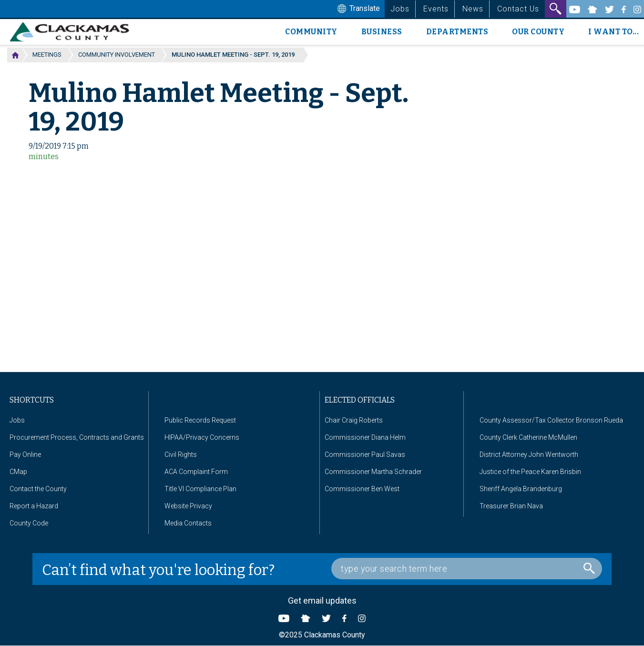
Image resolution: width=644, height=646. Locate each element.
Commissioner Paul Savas (365, 454)
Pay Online (25, 454)
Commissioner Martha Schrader (373, 472)
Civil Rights (181, 454)
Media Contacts (188, 523)
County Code (29, 523)
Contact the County (38, 489)
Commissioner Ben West (362, 489)
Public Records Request (200, 420)
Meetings (47, 55)
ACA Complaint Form (196, 472)
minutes (44, 156)
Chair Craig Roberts (354, 420)
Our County (538, 32)
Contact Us (518, 9)
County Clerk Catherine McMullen (528, 437)
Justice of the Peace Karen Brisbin (530, 472)
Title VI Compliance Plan (200, 489)
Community (311, 32)
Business (382, 32)
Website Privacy (188, 506)
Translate (358, 9)
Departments (457, 32)
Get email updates (322, 601)
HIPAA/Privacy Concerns (202, 437)
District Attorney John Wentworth (529, 454)
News (473, 9)
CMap (18, 472)
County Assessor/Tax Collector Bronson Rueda (551, 420)
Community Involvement (117, 55)
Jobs (400, 9)
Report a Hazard (34, 506)
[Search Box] (467, 569)
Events (436, 9)
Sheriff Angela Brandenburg (521, 489)
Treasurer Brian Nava (511, 506)
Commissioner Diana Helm (365, 437)
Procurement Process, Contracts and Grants (77, 437)
